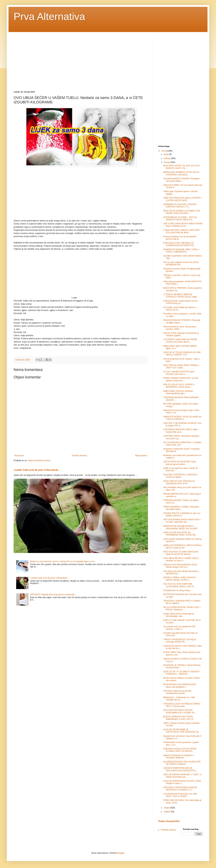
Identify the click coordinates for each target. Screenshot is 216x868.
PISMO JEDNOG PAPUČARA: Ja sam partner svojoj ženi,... (181, 379)
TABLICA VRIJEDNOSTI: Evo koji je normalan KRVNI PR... (180, 641)
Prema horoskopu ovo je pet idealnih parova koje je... (180, 238)
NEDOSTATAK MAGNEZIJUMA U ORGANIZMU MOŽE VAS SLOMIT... (181, 527)
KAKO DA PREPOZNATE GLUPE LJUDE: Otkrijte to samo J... (182, 782)
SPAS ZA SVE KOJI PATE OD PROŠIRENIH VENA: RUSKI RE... (180, 534)
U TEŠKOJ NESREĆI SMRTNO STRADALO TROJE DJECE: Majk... (181, 296)
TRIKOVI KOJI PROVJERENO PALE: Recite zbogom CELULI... (180, 566)
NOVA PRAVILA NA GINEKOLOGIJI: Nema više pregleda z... (180, 686)
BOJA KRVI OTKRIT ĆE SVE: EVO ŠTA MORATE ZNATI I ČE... (181, 167)
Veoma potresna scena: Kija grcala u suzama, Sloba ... (180, 328)
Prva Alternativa (49, 16)
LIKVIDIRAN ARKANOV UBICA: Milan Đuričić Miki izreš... (181, 431)
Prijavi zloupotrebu (169, 821)
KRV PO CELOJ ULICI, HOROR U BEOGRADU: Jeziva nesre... (179, 386)
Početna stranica (79, 456)
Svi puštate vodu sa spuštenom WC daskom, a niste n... (179, 628)
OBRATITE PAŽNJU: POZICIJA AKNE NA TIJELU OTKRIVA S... (182, 418)
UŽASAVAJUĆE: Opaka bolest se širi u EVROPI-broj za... (181, 302)
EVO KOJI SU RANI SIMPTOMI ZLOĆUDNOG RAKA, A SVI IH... (179, 585)
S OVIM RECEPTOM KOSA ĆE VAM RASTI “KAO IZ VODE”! (180, 795)
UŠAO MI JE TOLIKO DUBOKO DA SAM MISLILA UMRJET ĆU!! (182, 354)
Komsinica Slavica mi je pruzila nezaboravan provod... (177, 692)
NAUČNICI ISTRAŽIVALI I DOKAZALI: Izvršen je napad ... (181, 476)
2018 (164, 151)
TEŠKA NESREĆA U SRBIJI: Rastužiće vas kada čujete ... (181, 508)
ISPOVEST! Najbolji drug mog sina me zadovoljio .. (53, 595)
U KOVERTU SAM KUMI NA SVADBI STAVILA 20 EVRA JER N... (180, 341)
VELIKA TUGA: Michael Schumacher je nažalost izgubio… (181, 334)
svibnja (167, 158)
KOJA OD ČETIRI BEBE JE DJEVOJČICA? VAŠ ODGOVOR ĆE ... (182, 731)
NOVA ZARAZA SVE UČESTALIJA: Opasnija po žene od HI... (179, 482)
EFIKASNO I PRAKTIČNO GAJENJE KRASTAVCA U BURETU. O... (180, 789)
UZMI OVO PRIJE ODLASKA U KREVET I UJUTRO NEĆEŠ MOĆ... (182, 199)
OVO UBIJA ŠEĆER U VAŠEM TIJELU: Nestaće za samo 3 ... (181, 559)
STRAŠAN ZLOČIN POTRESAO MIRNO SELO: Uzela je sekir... (182, 705)
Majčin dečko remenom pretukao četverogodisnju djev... (178, 392)
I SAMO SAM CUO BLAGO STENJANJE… (37, 470)
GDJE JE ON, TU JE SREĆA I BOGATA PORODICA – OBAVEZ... (181, 673)
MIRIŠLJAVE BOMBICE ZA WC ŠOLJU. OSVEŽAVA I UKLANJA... (181, 173)
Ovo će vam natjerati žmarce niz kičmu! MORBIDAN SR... (181, 263)
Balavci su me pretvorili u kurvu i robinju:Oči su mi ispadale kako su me (62, 561)
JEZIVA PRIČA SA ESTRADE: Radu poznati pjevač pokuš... (180, 463)
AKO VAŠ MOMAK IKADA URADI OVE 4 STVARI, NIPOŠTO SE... (182, 521)
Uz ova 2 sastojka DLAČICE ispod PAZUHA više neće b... (179, 373)
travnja (167, 162)
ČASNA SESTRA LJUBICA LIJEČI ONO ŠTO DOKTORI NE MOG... (181, 231)
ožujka (167, 808)
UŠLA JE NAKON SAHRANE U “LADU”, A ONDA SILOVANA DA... (182, 776)
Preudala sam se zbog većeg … (178, 590)
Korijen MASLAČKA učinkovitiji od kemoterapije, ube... (179, 615)
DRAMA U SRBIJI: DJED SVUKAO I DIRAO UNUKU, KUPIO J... (180, 579)
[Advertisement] (42, 61)
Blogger (121, 853)
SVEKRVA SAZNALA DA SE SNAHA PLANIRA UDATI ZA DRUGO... (180, 750)
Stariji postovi (141, 456)
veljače (167, 812)
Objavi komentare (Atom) (39, 460)
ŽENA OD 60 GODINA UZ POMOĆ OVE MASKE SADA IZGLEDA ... (182, 212)
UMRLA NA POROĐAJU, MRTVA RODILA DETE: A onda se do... (182, 546)
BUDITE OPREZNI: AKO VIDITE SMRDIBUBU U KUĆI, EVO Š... (179, 718)
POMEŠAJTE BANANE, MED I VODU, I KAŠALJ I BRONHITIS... (181, 251)
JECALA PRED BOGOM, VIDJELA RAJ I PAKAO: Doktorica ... (182, 608)
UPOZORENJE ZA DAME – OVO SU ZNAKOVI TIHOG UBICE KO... (180, 218)
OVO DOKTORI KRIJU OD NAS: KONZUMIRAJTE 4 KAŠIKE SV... (180, 711)
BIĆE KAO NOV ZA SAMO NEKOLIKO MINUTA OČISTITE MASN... (181, 553)
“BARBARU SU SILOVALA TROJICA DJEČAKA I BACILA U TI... (180, 206)
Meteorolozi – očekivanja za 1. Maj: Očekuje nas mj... (179, 699)
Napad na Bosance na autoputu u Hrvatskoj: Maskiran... (178, 756)
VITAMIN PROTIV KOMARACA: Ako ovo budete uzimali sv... (182, 514)
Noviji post (19, 456)
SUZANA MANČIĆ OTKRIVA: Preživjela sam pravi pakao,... (181, 180)
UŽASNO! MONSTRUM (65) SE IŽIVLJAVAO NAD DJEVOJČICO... (180, 769)
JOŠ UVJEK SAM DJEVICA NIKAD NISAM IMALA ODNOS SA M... (183, 225)
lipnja (166, 154)
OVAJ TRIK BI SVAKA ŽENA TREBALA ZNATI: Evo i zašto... (181, 366)
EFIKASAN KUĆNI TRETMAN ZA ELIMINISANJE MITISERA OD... (179, 244)
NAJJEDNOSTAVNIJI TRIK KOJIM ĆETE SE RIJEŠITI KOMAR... (182, 763)
